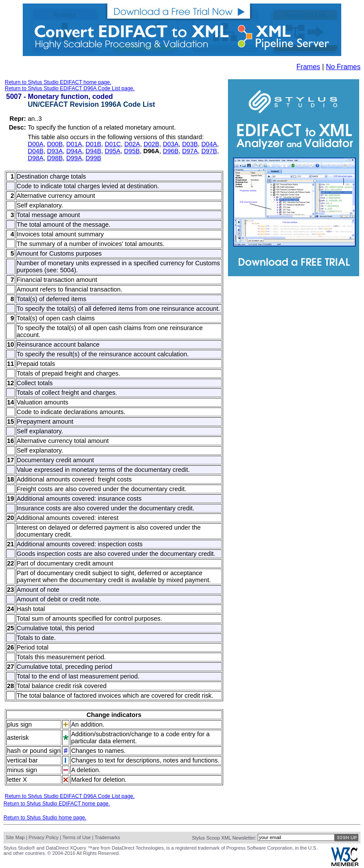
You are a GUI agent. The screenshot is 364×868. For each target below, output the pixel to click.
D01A (74, 144)
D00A (35, 144)
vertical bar (22, 760)
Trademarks (107, 837)
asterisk (18, 738)
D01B (93, 144)
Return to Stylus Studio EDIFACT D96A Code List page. (70, 88)
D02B (151, 144)
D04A (209, 144)
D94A (74, 151)
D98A (35, 158)
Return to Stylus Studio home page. (45, 818)
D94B (93, 151)
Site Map (15, 837)
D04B (35, 151)
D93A (55, 151)
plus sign (19, 724)
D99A (74, 158)
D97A (190, 151)
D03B (190, 144)
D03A (171, 144)
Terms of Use (77, 837)
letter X (17, 780)
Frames (308, 67)
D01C (113, 144)
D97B (209, 151)
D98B (55, 158)
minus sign (22, 770)
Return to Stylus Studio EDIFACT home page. (58, 82)
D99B (93, 158)
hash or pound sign (34, 751)
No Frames (343, 67)
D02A (132, 144)
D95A (112, 151)
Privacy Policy (43, 837)
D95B (132, 151)
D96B (171, 151)
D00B (55, 144)
